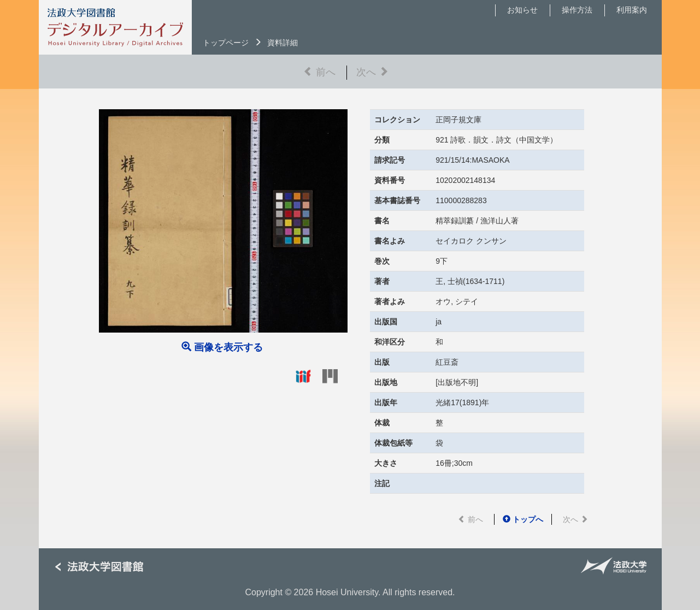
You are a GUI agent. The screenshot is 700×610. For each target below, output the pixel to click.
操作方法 (577, 10)
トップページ (226, 43)
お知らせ (522, 10)
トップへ (523, 519)
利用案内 (632, 10)
